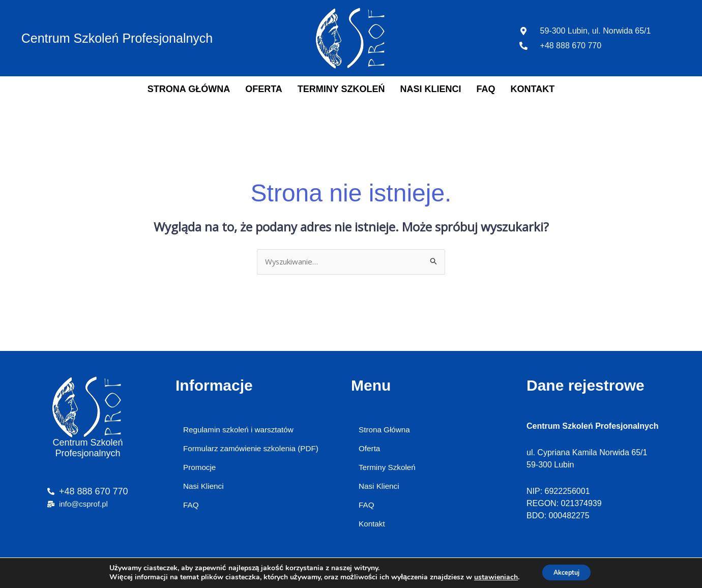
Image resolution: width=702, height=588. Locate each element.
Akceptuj (566, 572)
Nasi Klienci (431, 89)
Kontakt (533, 89)
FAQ (486, 89)
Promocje (200, 471)
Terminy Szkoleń (341, 89)
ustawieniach (490, 577)
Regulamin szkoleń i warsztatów (241, 431)
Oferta (264, 89)
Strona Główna (189, 89)
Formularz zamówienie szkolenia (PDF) (254, 450)
